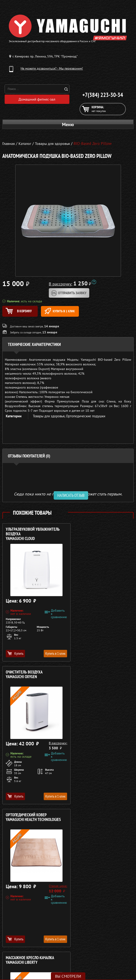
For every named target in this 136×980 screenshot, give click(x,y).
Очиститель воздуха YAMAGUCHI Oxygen (91, 533)
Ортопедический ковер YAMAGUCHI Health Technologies (33, 676)
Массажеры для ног (24, 927)
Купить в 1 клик (70, 311)
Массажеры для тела (24, 922)
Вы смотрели (68, 976)
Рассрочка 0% (111, 922)
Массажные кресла (24, 905)
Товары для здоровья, (49, 417)
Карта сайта (111, 933)
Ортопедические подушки (86, 417)
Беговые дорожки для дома (24, 939)
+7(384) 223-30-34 (103, 95)
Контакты (111, 927)
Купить (15, 654)
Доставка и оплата (111, 916)
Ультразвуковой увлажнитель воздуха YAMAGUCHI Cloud (33, 535)
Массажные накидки (24, 916)
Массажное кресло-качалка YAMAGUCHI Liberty (97, 676)
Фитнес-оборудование (24, 933)
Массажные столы (24, 911)
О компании (111, 905)
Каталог (111, 911)
